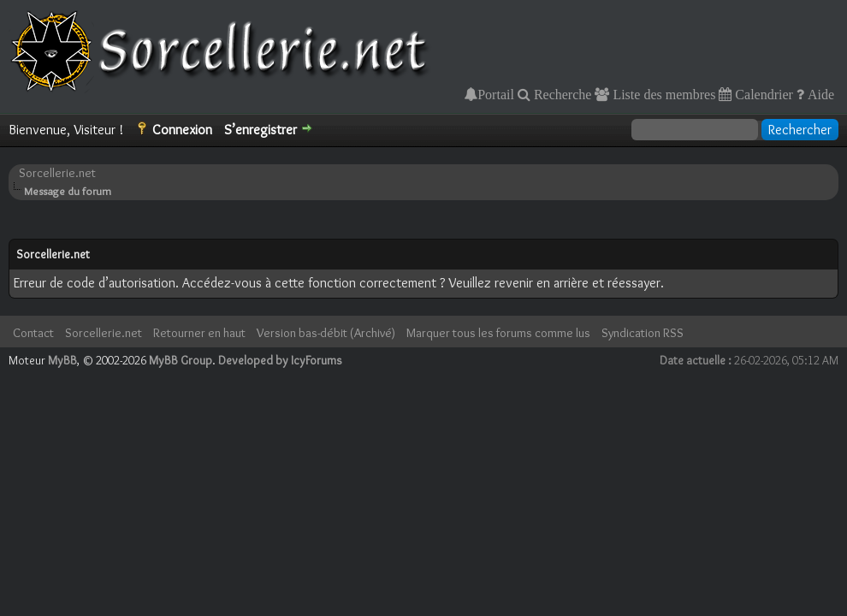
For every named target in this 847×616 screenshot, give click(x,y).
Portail (496, 94)
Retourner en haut (199, 333)
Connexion (182, 130)
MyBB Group (181, 360)
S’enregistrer (261, 130)
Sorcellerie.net (57, 173)
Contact (33, 333)
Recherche (561, 94)
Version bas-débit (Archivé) (326, 333)
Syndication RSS (643, 333)
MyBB (62, 360)
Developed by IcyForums (280, 360)
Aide (819, 94)
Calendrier (762, 94)
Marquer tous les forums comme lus (498, 333)
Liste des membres (662, 94)
